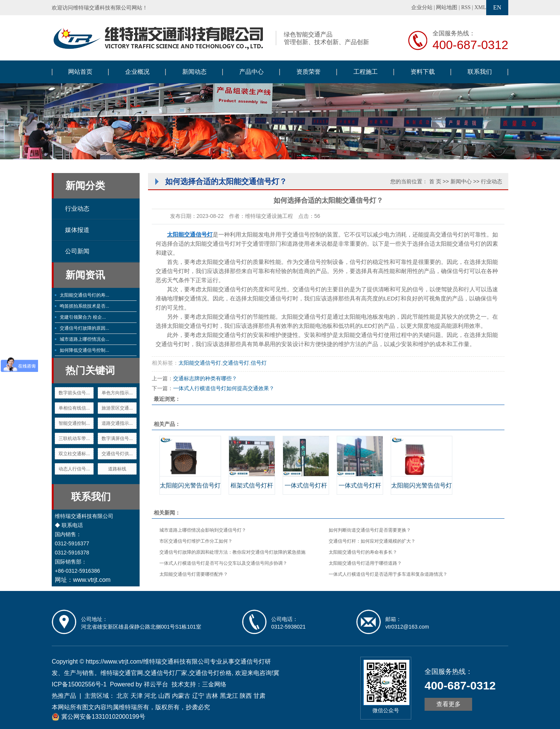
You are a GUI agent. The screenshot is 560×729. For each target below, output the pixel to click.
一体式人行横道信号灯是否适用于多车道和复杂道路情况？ (388, 574)
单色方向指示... (117, 393)
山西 (164, 696)
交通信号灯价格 (210, 673)
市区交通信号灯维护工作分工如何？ (196, 541)
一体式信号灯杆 (306, 485)
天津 (137, 696)
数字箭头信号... (74, 393)
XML (480, 7)
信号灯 (259, 363)
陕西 (246, 696)
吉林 (212, 696)
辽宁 (198, 696)
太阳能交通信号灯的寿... (84, 295)
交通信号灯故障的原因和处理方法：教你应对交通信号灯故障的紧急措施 (232, 552)
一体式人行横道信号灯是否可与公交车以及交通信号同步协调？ (223, 563)
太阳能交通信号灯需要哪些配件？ (194, 574)
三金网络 (214, 684)
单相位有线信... (74, 408)
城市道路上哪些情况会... (84, 339)
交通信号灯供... (117, 454)
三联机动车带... (74, 438)
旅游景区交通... (117, 408)
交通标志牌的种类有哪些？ (205, 378)
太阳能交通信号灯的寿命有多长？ (363, 552)
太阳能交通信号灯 (213, 244)
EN (497, 7)
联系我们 (480, 72)
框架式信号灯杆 (252, 485)
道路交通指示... (117, 423)
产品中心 (251, 72)
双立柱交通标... (74, 454)
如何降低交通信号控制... (84, 350)
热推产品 (64, 696)
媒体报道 (77, 230)
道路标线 (117, 469)
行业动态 (77, 209)
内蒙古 (181, 696)
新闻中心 (461, 181)
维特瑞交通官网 (122, 673)
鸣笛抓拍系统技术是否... (84, 306)
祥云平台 (156, 684)
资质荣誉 (309, 72)
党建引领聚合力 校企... (83, 317)
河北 (150, 696)
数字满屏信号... (117, 438)
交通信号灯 (236, 363)
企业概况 (137, 72)
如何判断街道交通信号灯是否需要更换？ (370, 530)
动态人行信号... (74, 469)
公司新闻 (77, 251)
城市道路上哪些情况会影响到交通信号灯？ (203, 530)
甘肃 (259, 696)
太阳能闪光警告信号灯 (190, 485)
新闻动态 (194, 72)
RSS (466, 7)
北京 (123, 696)
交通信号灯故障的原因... (84, 328)
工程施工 (366, 72)
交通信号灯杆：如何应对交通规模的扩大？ (372, 541)
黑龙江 (229, 696)
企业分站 (422, 7)
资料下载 (423, 72)
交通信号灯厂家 (166, 673)
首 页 (435, 181)
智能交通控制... (74, 423)
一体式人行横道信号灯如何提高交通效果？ (224, 388)
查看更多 (449, 704)
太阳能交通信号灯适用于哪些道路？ (365, 563)
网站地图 (447, 7)
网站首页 (80, 72)
